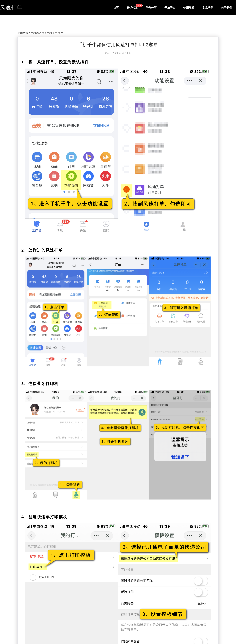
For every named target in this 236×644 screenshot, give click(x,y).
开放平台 (170, 8)
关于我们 (227, 8)
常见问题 (208, 8)
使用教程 (189, 8)
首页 (116, 8)
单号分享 (151, 8)
